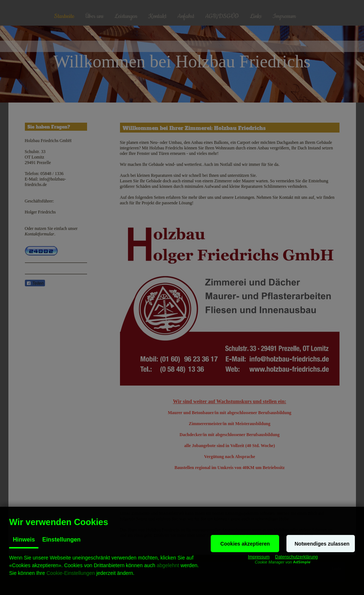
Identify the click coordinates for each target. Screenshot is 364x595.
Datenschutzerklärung (297, 557)
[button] (245, 544)
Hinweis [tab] (24, 540)
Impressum (259, 557)
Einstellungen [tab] (61, 540)
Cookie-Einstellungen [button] (71, 573)
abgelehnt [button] (168, 565)
